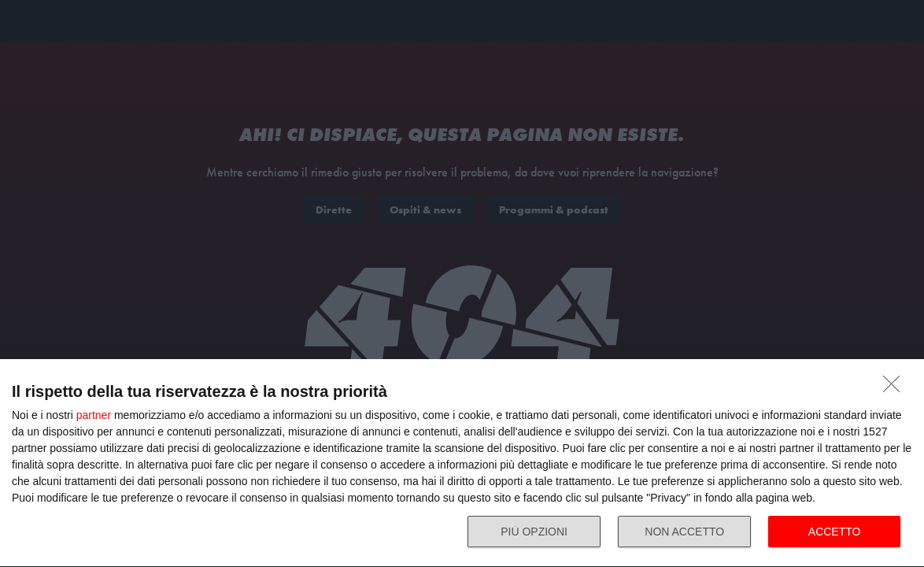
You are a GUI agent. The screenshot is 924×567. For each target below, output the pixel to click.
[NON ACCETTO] (896, 388)
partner (94, 415)
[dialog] (462, 463)
